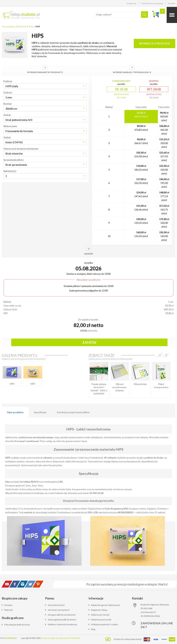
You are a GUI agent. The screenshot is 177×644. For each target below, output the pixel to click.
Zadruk (7, 115)
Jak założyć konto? (56, 605)
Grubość (8, 93)
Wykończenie (10, 126)
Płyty (31, 27)
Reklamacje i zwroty (100, 615)
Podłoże (8, 81)
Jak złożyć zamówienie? (59, 610)
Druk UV (22, 27)
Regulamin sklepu (99, 610)
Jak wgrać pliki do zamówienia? (62, 615)
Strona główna (9, 27)
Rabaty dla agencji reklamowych (106, 605)
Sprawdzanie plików (14, 160)
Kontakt (172, 3)
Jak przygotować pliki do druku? (62, 620)
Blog (93, 629)
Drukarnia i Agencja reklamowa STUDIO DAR (60, 638)
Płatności (9, 610)
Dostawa (8, 605)
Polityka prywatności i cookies (105, 624)
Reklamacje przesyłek (101, 620)
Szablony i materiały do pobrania (62, 624)
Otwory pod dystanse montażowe (21, 149)
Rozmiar (8, 104)
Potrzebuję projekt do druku (17, 625)
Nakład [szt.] (10, 171)
